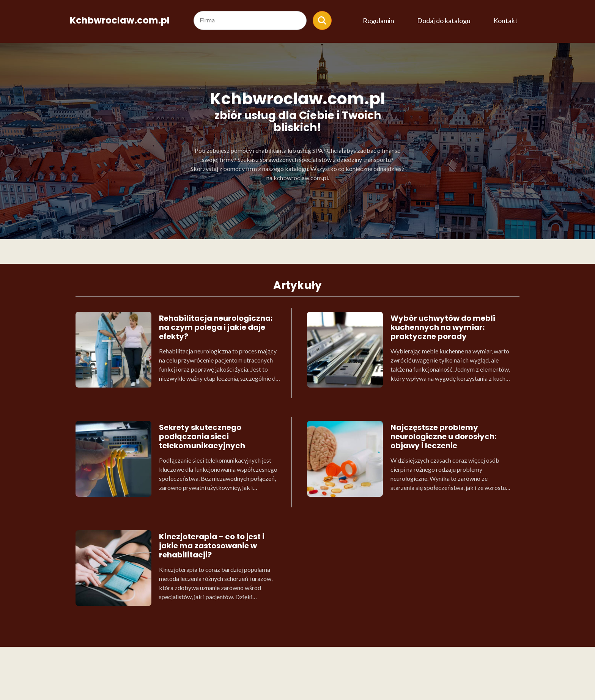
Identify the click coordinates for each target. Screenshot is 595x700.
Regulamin (379, 20)
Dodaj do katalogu (444, 20)
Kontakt (505, 20)
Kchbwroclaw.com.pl (120, 20)
